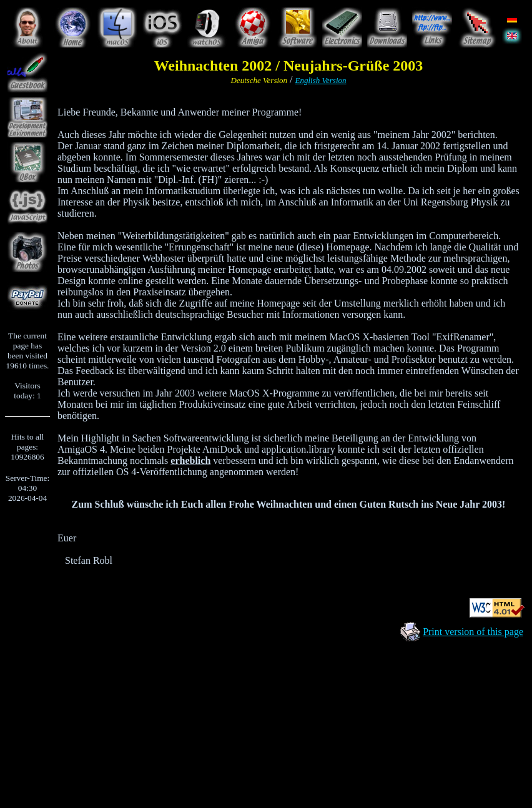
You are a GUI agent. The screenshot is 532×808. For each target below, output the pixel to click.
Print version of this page (473, 632)
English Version (321, 80)
